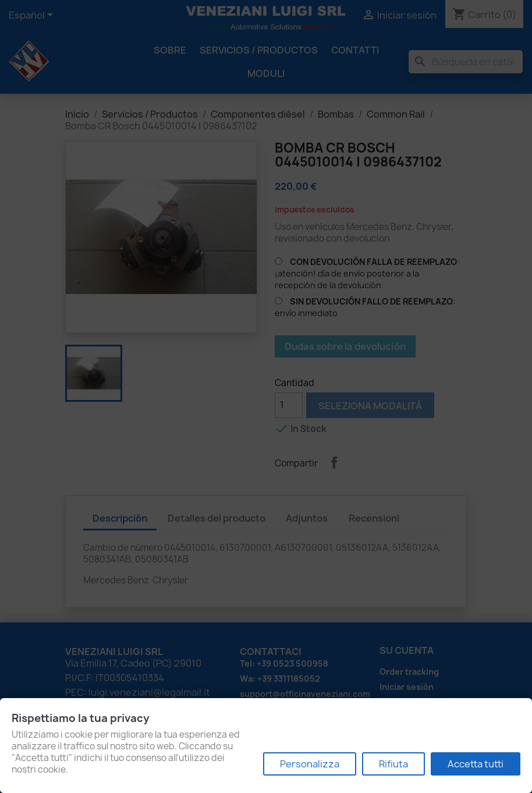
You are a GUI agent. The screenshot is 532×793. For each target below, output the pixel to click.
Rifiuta (393, 764)
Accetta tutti (476, 764)
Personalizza (310, 764)
